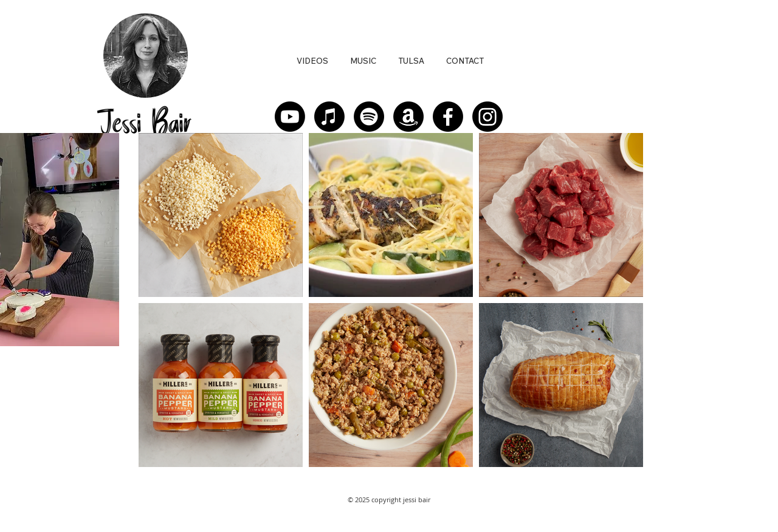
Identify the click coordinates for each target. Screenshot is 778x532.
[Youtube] (290, 117)
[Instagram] (487, 117)
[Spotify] (369, 117)
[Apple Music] (329, 117)
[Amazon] (408, 117)
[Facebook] (448, 117)
